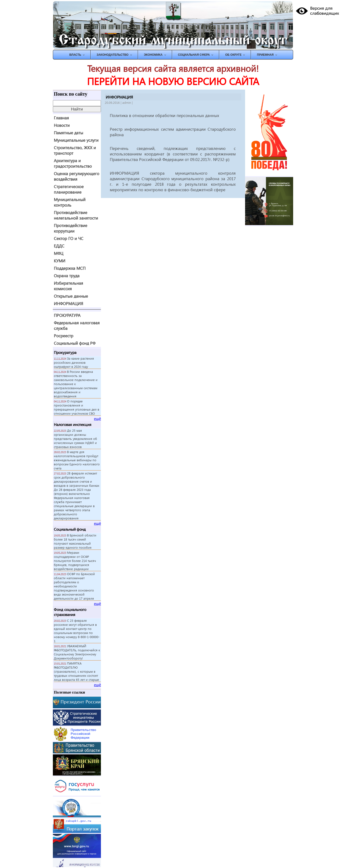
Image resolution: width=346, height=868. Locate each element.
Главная (61, 118)
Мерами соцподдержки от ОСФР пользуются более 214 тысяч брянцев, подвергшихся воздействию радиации (75, 561)
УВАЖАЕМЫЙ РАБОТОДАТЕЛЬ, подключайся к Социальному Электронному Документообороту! (77, 652)
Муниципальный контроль (70, 202)
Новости (62, 125)
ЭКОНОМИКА (153, 55)
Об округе (233, 55)
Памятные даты (68, 133)
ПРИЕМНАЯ (265, 55)
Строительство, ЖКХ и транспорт (75, 150)
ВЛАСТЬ (75, 55)
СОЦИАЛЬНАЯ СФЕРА (194, 55)
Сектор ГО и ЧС (69, 238)
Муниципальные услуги (76, 140)
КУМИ (60, 261)
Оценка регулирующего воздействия (77, 176)
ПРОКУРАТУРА (67, 315)
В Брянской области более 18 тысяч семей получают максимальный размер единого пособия (75, 541)
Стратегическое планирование (69, 189)
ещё (97, 418)
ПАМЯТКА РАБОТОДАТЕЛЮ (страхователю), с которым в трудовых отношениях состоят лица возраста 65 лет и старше (76, 671)
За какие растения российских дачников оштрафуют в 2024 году (74, 362)
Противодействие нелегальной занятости (76, 215)
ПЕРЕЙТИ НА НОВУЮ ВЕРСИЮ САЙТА (173, 81)
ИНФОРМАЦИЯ (68, 304)
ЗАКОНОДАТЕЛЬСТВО (113, 55)
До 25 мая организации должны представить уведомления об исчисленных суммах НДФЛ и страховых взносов (75, 439)
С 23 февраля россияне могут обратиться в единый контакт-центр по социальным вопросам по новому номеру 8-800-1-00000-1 (77, 631)
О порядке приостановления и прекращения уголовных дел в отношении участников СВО (77, 407)
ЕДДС (59, 246)
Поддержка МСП (70, 268)
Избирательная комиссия (68, 286)
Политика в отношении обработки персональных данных (164, 115)
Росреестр (64, 336)
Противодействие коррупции (71, 228)
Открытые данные (71, 296)
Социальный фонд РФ (75, 343)
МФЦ (59, 253)
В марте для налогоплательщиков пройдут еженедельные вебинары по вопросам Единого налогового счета (77, 460)
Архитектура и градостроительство (73, 163)
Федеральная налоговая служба (77, 326)
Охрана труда (67, 276)
